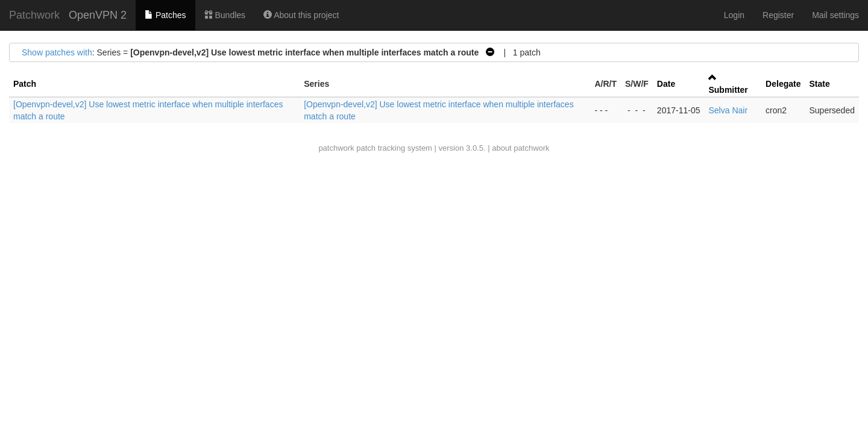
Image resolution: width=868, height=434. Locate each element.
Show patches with (57, 52)
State (819, 84)
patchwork (336, 148)
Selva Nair (728, 110)
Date (666, 84)
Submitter (728, 90)
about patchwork (520, 148)
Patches (165, 15)
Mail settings (835, 15)
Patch (25, 84)
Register (778, 15)
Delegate (783, 84)
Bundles (225, 15)
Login (734, 15)
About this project (301, 15)
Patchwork (34, 15)
